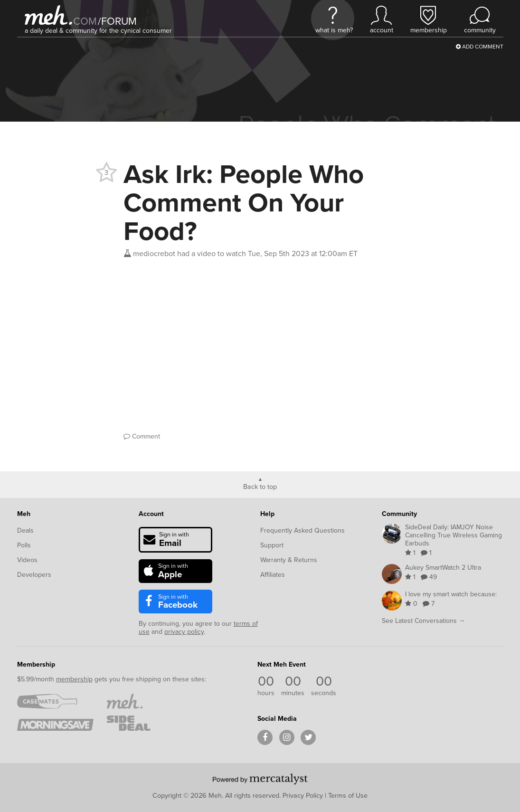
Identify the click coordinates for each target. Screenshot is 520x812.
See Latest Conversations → (424, 621)
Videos (27, 560)
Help (267, 514)
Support (272, 545)
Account (151, 514)
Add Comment (480, 47)
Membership (36, 664)
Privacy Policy (303, 795)
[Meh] (48, 15)
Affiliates (273, 575)
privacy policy (184, 632)
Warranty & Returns (289, 560)
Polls (24, 545)
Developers (34, 575)
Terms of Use (348, 795)
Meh (24, 514)
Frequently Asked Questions (303, 530)
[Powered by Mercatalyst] (260, 779)
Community (399, 514)
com (85, 21)
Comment (142, 436)
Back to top (260, 486)
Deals (25, 530)
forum (117, 21)
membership (74, 679)
